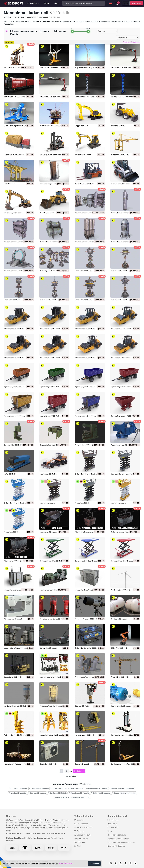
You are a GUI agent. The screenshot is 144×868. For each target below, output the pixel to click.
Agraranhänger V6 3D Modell (85, 387)
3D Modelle (78, 820)
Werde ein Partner (81, 839)
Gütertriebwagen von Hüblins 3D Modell (19, 97)
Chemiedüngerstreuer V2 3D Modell (124, 416)
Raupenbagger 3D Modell (13, 213)
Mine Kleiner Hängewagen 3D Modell (88, 532)
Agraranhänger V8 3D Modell (15, 387)
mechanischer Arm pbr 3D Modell (52, 735)
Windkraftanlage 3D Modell (120, 590)
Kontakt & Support (117, 816)
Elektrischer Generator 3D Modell (87, 648)
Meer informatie (66, 863)
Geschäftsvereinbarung (117, 835)
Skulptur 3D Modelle (19, 789)
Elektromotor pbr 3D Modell (121, 706)
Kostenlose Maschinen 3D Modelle (24, 33)
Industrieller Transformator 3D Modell (89, 590)
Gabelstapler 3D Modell (13, 677)
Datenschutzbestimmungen (118, 839)
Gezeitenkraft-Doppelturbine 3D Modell (54, 68)
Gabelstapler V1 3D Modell (85, 184)
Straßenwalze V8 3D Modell (14, 329)
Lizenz (110, 831)
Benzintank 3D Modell (119, 619)
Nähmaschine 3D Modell (13, 619)
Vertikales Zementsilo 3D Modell (16, 706)
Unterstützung (113, 820)
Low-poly (60, 31)
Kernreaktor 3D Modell (83, 271)
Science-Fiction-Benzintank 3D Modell (125, 213)
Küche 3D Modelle (59, 789)
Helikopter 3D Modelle (101, 793)
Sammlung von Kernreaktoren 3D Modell (54, 271)
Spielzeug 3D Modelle (57, 793)
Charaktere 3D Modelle (39, 789)
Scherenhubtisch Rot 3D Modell (122, 561)
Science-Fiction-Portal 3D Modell (16, 271)
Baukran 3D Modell (82, 764)
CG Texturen (79, 831)
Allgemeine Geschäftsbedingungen (121, 842)
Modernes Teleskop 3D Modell (86, 619)
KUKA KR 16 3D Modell (119, 648)
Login (126, 3)
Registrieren (136, 3)
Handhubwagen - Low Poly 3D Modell (124, 764)
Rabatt (44, 31)
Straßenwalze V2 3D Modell (85, 358)
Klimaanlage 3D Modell (48, 764)
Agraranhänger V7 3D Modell (50, 387)
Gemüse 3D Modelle (17, 793)
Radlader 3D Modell (47, 213)
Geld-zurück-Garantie (116, 846)
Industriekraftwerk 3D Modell (15, 155)
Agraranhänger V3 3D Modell (50, 416)
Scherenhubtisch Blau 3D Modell (51, 561)
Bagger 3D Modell (82, 126)
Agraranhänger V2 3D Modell (85, 416)
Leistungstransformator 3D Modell (16, 648)
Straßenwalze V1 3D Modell (121, 358)
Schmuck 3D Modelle (37, 793)
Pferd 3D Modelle (76, 789)
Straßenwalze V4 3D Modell (14, 358)
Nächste (79, 771)
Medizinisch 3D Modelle (79, 793)
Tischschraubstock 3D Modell (122, 445)
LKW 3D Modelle (62, 797)
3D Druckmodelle (81, 824)
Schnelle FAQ (113, 827)
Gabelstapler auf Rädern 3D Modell (52, 155)
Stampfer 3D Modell (82, 706)
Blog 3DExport (80, 842)
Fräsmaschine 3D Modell (84, 445)
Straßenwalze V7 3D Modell (50, 329)
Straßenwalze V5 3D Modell (121, 329)
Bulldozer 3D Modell (118, 126)
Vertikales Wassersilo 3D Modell (51, 706)
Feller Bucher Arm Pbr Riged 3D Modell (18, 735)
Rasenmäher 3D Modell (48, 648)
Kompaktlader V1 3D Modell (121, 184)
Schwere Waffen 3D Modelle (124, 793)
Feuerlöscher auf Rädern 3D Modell (53, 619)
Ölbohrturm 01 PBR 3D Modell (15, 68)
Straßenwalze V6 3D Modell (85, 329)
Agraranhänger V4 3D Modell (15, 416)
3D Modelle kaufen (84, 816)
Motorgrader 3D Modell (48, 474)
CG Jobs (77, 846)
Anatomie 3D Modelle (80, 797)
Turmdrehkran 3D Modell (119, 677)
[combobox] (107, 31)
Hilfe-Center (112, 824)
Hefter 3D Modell (10, 474)
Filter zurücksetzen (131, 42)
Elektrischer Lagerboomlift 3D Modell (17, 126)
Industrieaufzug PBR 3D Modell (51, 184)
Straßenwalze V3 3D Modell (50, 358)
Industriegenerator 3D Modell (50, 590)
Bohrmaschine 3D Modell (13, 445)
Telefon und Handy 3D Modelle (122, 789)
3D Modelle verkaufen (83, 835)
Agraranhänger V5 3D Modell (121, 387)
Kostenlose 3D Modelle (83, 827)
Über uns (11, 816)
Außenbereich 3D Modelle (96, 789)
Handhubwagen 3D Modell (85, 735)
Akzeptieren (94, 864)
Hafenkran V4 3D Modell (119, 155)
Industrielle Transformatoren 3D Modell (18, 590)
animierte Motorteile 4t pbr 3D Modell (53, 677)
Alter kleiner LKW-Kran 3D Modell (123, 68)
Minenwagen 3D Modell (48, 532)
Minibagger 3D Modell (83, 155)
